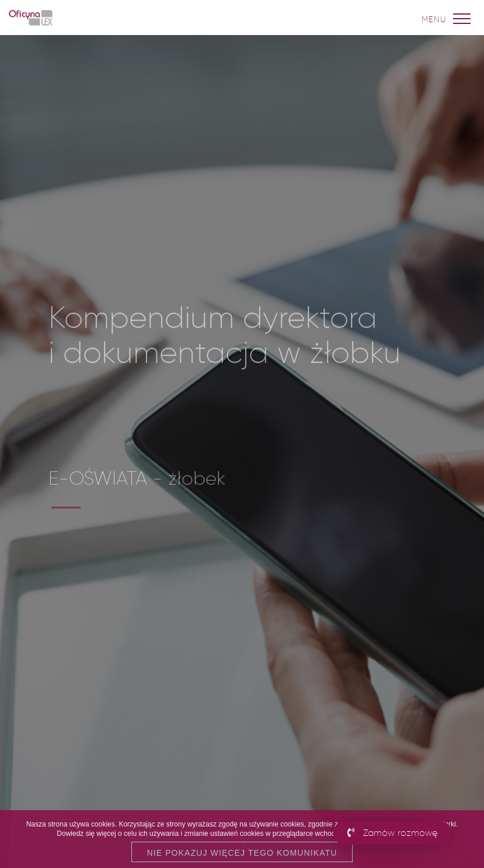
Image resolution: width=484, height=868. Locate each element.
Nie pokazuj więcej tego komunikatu (242, 853)
